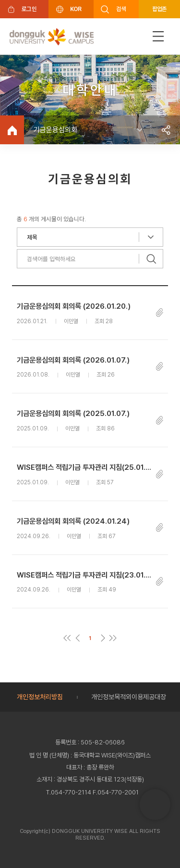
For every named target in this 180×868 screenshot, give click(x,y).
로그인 (29, 9)
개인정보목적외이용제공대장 (129, 697)
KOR (76, 9)
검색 (121, 9)
